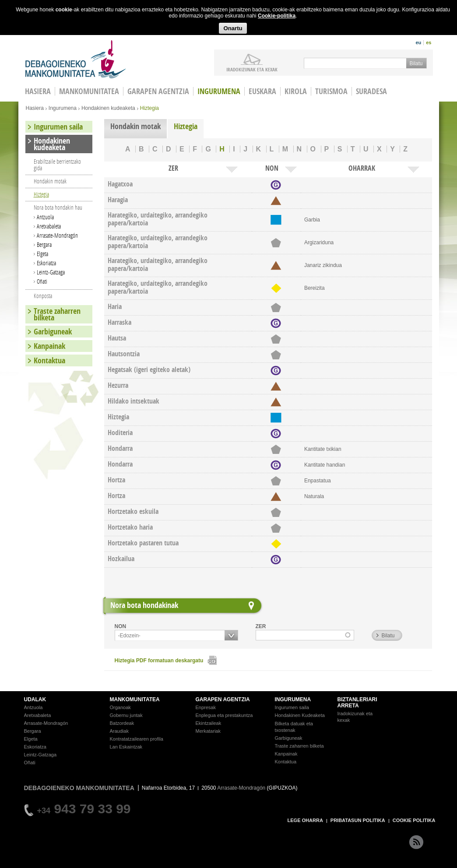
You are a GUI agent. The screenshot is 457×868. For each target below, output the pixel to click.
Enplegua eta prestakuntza (224, 715)
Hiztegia (186, 126)
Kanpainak (49, 346)
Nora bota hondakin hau (58, 207)
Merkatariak (208, 731)
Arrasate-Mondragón (57, 235)
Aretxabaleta (49, 226)
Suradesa (371, 91)
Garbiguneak (53, 332)
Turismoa (331, 91)
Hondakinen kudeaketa (108, 108)
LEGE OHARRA (305, 820)
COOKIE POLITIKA (414, 820)
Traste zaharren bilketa (57, 314)
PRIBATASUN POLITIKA (358, 820)
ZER (261, 626)
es (429, 42)
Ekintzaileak (209, 723)
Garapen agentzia (158, 91)
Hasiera (35, 108)
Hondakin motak (135, 126)
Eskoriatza (46, 263)
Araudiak (119, 731)
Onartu (233, 28)
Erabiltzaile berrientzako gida (57, 165)
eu (418, 42)
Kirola (296, 91)
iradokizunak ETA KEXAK (252, 69)
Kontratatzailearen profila (137, 739)
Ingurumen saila (58, 127)
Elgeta (42, 254)
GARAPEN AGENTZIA (223, 699)
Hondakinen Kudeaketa (300, 715)
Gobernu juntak (126, 715)
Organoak (120, 707)
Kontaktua (49, 360)
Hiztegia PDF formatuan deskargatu (159, 661)
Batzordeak (122, 723)
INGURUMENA (293, 699)
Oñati (42, 281)
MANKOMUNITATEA (135, 699)
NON (121, 626)
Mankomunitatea (89, 91)
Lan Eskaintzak (126, 747)
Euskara (262, 91)
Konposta (43, 296)
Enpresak (206, 707)
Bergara (44, 244)
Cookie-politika (277, 16)
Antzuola (45, 217)
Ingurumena (219, 91)
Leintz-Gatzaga (51, 272)
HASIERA (38, 91)
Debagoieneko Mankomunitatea (76, 59)
